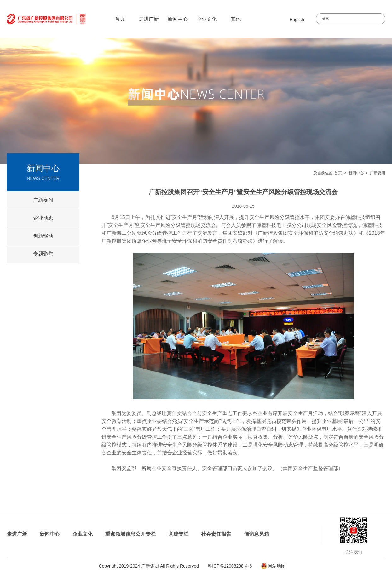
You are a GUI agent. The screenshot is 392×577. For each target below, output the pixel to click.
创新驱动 (43, 236)
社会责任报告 (216, 534)
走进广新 (149, 19)
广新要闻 (378, 173)
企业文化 (207, 19)
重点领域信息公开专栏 (130, 534)
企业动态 (43, 218)
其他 (236, 19)
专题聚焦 (43, 254)
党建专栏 (178, 534)
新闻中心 (178, 19)
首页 (120, 19)
